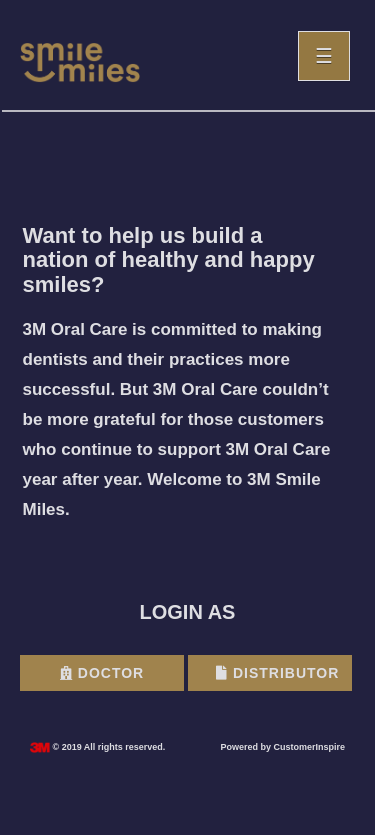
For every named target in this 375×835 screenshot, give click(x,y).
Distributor (277, 673)
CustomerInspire (309, 747)
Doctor (102, 673)
